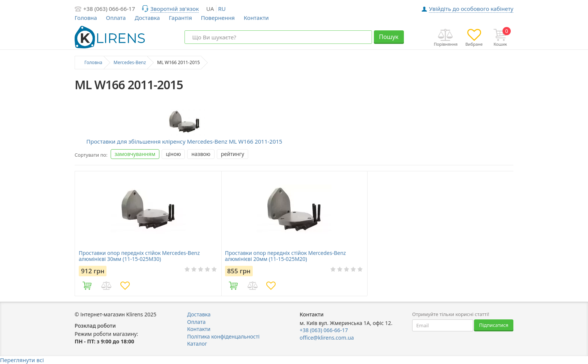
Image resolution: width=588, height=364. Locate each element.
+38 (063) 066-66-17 (109, 9)
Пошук (388, 37)
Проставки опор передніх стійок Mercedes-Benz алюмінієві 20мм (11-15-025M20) (286, 256)
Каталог (197, 344)
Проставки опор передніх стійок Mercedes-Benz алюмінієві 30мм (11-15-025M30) (139, 256)
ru (222, 9)
